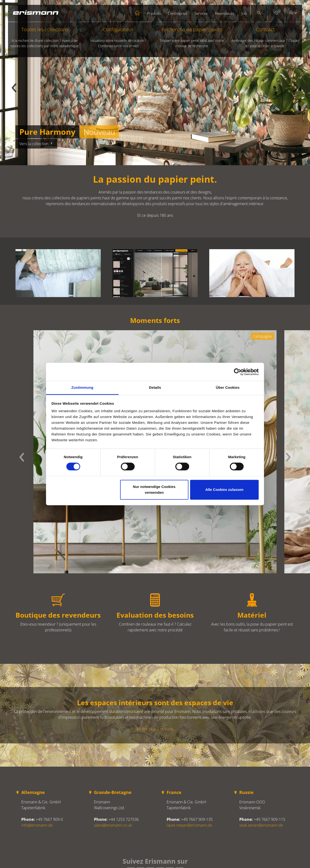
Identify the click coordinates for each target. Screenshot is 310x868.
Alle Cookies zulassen (225, 490)
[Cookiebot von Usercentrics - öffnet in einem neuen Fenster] (237, 372)
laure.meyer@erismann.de (189, 825)
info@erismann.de (37, 825)
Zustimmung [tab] (82, 387)
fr (292, 13)
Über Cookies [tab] (228, 387)
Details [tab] (155, 387)
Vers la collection (36, 144)
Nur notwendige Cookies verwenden (154, 490)
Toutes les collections (45, 37)
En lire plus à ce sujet (155, 729)
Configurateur (118, 37)
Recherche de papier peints (192, 37)
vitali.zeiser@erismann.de (261, 825)
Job (244, 13)
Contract (265, 37)
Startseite (137, 13)
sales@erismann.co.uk (113, 825)
